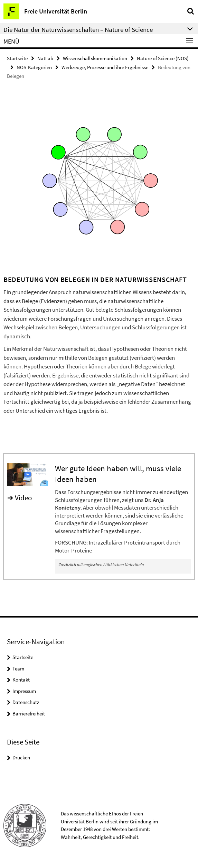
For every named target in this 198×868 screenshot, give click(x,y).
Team (18, 669)
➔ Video (20, 498)
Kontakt (21, 680)
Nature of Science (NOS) (163, 58)
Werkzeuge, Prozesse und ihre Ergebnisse (105, 67)
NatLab (45, 58)
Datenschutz (26, 702)
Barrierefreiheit (29, 714)
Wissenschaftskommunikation (95, 58)
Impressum (24, 691)
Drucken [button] (21, 757)
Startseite (17, 58)
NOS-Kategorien (34, 67)
